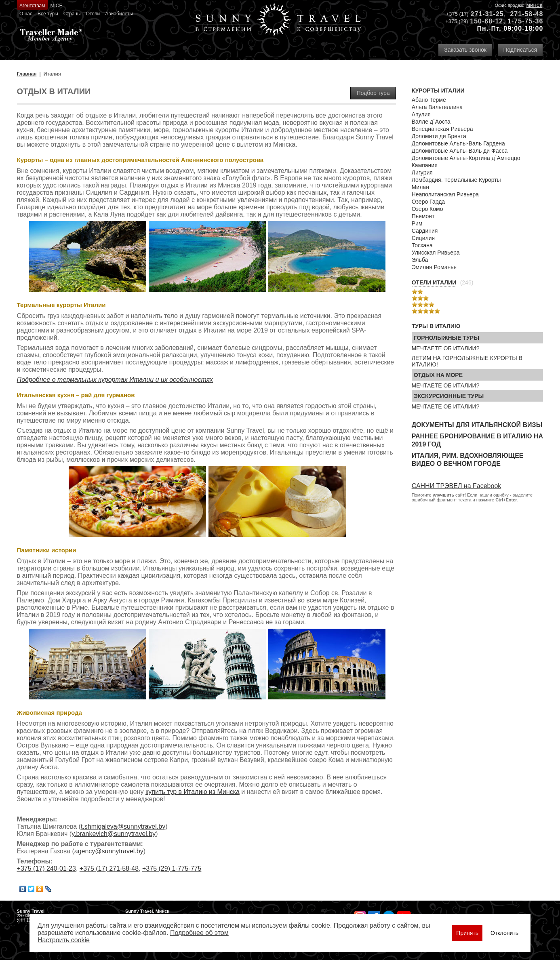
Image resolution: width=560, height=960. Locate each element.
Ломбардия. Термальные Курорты (456, 180)
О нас (26, 14)
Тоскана (422, 245)
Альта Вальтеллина (437, 107)
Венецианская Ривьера (442, 129)
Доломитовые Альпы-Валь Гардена (458, 143)
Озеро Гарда (428, 202)
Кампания (425, 165)
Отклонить (504, 933)
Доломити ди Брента (439, 136)
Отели (93, 14)
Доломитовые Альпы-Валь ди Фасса (460, 151)
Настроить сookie (64, 940)
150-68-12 (486, 21)
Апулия (421, 114)
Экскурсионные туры (449, 396)
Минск (535, 5)
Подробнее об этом (199, 933)
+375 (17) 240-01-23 (46, 868)
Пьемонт (423, 216)
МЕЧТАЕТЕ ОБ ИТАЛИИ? (446, 348)
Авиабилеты (119, 14)
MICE (57, 6)
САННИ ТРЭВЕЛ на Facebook (457, 486)
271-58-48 (526, 14)
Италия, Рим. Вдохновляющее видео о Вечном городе (468, 460)
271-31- (483, 14)
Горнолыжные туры (446, 338)
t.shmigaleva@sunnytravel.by (123, 826)
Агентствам (32, 6)
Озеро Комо (427, 209)
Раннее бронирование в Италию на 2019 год (477, 440)
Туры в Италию (436, 326)
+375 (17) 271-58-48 (109, 868)
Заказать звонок (465, 50)
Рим (417, 223)
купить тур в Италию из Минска (193, 792)
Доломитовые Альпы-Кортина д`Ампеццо (466, 158)
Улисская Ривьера (436, 253)
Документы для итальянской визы (477, 425)
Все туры (48, 14)
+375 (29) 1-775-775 (172, 868)
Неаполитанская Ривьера (445, 194)
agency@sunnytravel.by (109, 851)
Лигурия (422, 173)
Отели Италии (434, 282)
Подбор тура (373, 93)
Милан (420, 187)
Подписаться (520, 50)
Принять (467, 933)
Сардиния (425, 231)
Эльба (420, 260)
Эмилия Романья (434, 267)
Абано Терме (429, 100)
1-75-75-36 (525, 21)
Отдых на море (438, 375)
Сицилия (423, 238)
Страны (72, 14)
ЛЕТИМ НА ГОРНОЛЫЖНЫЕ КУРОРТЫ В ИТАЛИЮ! (467, 361)
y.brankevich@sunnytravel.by (114, 834)
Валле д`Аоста (431, 122)
